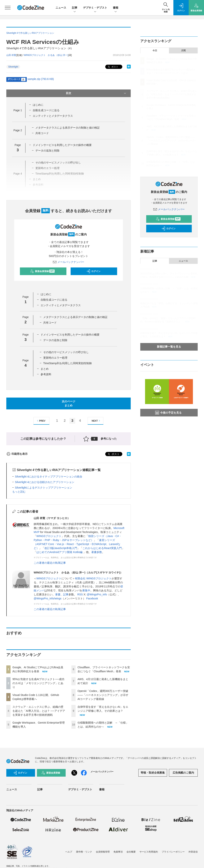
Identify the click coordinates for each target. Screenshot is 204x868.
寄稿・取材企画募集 (153, 773)
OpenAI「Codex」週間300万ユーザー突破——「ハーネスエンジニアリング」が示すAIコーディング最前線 (103, 695)
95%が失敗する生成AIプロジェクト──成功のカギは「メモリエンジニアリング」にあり (38, 683)
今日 (155, 51)
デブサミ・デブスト (95, 8)
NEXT (96, 421)
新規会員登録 (42, 271)
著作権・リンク (84, 852)
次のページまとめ (69, 403)
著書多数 (97, 552)
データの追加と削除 (47, 151)
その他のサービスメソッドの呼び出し (66, 352)
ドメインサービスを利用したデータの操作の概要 (62, 145)
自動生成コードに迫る (46, 110)
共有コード (42, 133)
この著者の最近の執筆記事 (50, 563)
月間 (183, 51)
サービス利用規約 (149, 852)
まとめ (45, 369)
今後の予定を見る (168, 413)
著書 (58, 594)
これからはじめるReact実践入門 (102, 548)
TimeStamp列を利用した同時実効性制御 (67, 363)
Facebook (92, 598)
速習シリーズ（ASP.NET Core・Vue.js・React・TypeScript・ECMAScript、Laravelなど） (77, 544)
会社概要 (131, 852)
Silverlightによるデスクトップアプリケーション (44, 488)
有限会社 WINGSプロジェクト (93, 578)
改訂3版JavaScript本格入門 (61, 548)
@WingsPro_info (97, 594)
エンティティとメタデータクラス (53, 116)
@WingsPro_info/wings (48, 598)
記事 (75, 8)
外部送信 (193, 852)
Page (18, 110)
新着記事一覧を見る (169, 347)
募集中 (86, 590)
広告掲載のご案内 (183, 773)
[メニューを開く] (8, 8)
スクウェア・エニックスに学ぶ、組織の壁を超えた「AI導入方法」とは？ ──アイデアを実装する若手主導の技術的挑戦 (39, 711)
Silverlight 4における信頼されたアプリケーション (45, 482)
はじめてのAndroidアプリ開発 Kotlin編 (60, 552)
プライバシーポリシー (173, 852)
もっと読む (19, 492)
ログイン (93, 271)
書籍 (116, 8)
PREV (41, 421)
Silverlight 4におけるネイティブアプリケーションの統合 (49, 477)
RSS (80, 594)
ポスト (113, 67)
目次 (96, 93)
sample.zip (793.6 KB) (41, 79)
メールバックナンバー (69, 262)
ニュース (61, 8)
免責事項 (118, 852)
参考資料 (46, 374)
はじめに (38, 105)
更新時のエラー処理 (55, 358)
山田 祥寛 (11, 55)
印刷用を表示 (17, 454)
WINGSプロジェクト (49, 536)
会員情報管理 (103, 852)
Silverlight (13, 67)
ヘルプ (69, 852)
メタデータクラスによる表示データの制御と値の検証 (68, 128)
